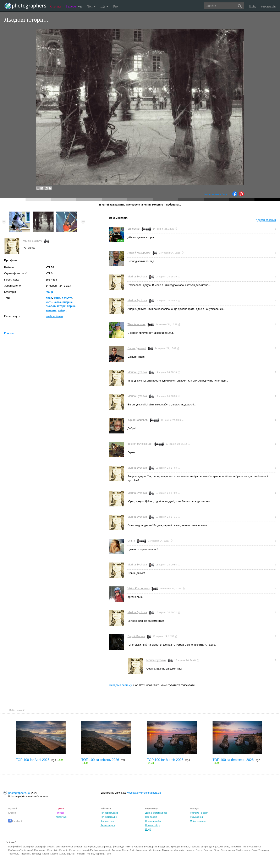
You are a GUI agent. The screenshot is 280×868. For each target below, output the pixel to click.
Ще (104, 6)
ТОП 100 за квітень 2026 (100, 760)
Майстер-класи (198, 821)
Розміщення (196, 817)
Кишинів (64, 850)
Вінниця (185, 847)
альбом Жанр (54, 316)
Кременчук (75, 850)
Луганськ (116, 850)
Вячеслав (133, 229)
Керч (50, 850)
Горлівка (195, 847)
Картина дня (107, 821)
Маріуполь (142, 850)
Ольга (131, 541)
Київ (56, 850)
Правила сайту (153, 821)
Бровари (175, 847)
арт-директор (104, 847)
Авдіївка (138, 847)
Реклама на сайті (199, 813)
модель (51, 847)
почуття (67, 298)
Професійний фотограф (21, 847)
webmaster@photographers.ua (144, 793)
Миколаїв (179, 850)
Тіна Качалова (136, 324)
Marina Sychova (32, 241)
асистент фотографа (85, 847)
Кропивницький (102, 850)
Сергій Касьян (136, 636)
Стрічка (56, 6)
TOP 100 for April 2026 (33, 760)
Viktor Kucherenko (138, 588)
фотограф (40, 847)
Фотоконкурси (108, 825)
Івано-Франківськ (252, 847)
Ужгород (36, 854)
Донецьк (213, 847)
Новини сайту (153, 825)
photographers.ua (19, 793)
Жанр (49, 292)
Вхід (252, 6)
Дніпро (204, 847)
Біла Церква (150, 847)
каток (57, 302)
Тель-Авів (263, 850)
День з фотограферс (156, 813)
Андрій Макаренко (139, 253)
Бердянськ (164, 847)
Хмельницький (67, 854)
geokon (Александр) (140, 444)
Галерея (74, 6)
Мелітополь (155, 850)
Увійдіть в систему (120, 685)
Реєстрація (268, 6)
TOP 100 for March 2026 (165, 760)
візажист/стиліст (64, 847)
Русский (13, 809)
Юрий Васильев (138, 420)
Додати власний (266, 220)
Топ (91, 6)
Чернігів (90, 854)
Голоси (9, 333)
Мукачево (167, 850)
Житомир (224, 847)
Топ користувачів (109, 813)
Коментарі (61, 817)
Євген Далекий (137, 348)
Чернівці (100, 854)
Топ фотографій (109, 817)
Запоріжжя (236, 847)
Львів (132, 850)
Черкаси (80, 854)
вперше (68, 302)
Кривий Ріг (87, 850)
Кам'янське (40, 850)
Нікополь (190, 850)
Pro (115, 6)
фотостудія (119, 847)
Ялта (108, 854)
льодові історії (56, 306)
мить (49, 302)
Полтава (208, 850)
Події (148, 829)
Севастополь (228, 850)
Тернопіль (14, 854)
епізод (62, 310)
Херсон (54, 854)
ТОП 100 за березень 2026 (233, 760)
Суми (254, 850)
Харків (45, 854)
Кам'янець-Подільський (21, 850)
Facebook (15, 821)
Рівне (217, 850)
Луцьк (125, 850)
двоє (49, 298)
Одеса (199, 850)
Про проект (151, 817)
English (12, 813)
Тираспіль (25, 854)
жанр (57, 298)
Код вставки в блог (216, 194)
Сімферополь (243, 850)
